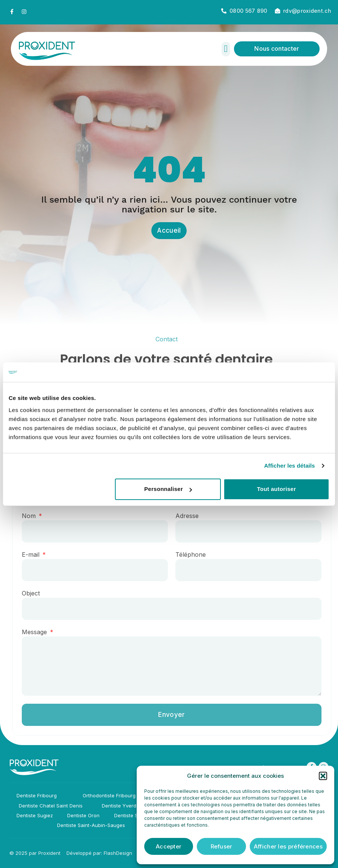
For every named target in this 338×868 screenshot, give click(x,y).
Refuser (222, 846)
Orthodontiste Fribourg (109, 795)
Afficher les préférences (288, 846)
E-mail (36, 555)
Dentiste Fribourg (37, 795)
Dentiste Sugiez (35, 815)
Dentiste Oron (83, 815)
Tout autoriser (276, 489)
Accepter (169, 846)
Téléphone (195, 555)
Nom (34, 517)
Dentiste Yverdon (122, 806)
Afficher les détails (289, 466)
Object (35, 594)
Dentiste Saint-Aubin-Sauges (91, 825)
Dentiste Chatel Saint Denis (51, 806)
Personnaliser (168, 489)
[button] (323, 776)
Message (40, 633)
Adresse (192, 517)
